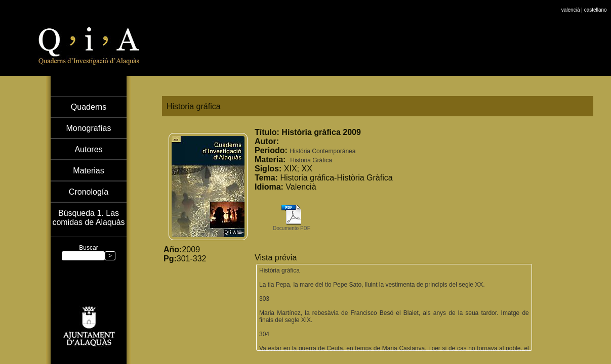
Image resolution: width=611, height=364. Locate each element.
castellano (596, 3)
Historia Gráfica (311, 160)
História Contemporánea (322, 151)
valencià (571, 3)
